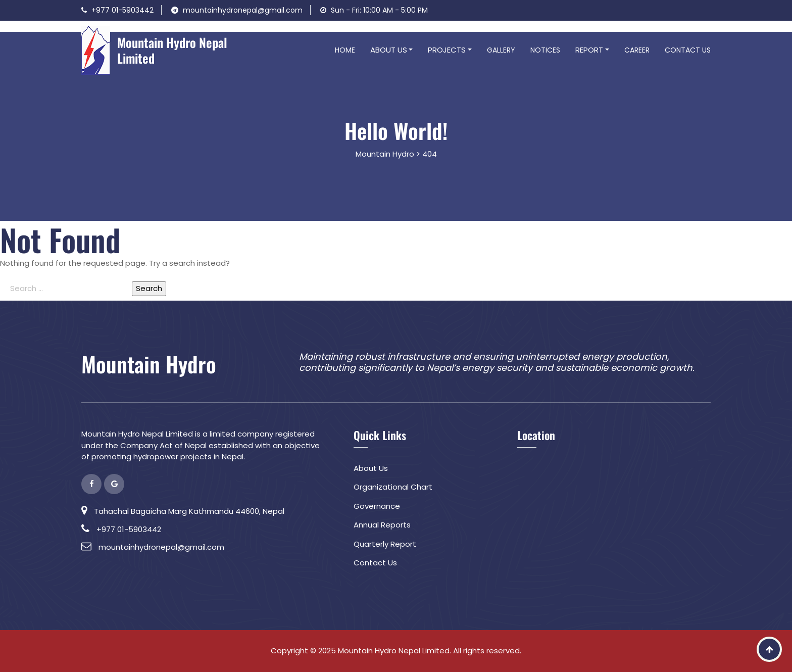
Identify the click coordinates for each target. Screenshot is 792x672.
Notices (545, 50)
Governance (377, 506)
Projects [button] (447, 50)
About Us (371, 468)
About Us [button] (389, 50)
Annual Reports (382, 525)
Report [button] (589, 50)
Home (345, 50)
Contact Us (688, 50)
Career (637, 50)
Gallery (501, 50)
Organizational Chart (393, 487)
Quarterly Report (385, 544)
